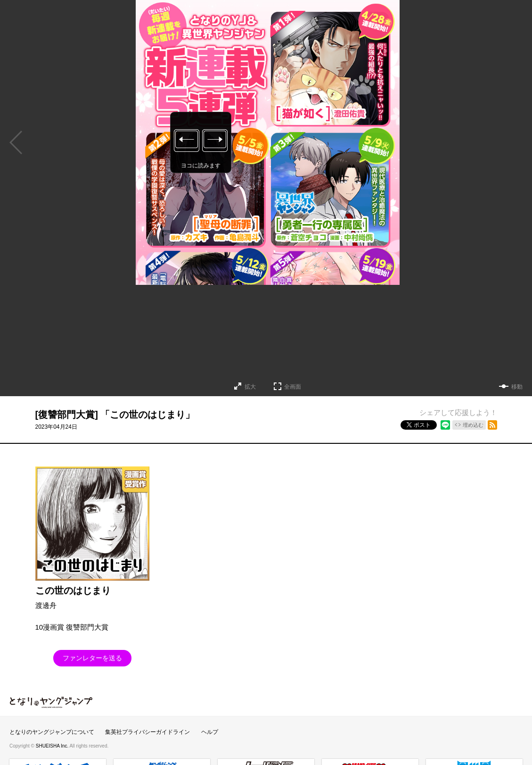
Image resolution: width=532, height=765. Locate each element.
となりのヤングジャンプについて (52, 732)
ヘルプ (210, 732)
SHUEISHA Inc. (53, 746)
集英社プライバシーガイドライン (147, 732)
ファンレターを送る (92, 658)
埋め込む (473, 425)
